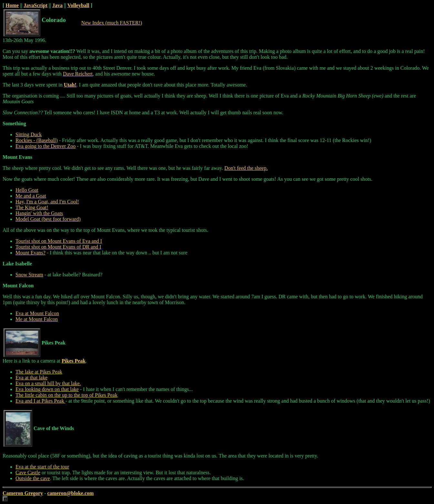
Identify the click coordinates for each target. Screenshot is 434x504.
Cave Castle (28, 473)
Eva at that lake (31, 378)
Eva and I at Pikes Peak (40, 401)
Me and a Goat (31, 196)
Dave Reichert (78, 74)
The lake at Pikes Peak (39, 372)
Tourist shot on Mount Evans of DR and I (58, 247)
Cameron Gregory (23, 493)
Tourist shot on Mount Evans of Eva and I (59, 241)
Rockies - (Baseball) (37, 140)
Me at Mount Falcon (37, 319)
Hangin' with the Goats (39, 213)
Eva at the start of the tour (42, 467)
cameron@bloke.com (70, 493)
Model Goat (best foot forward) (48, 219)
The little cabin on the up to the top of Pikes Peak (66, 395)
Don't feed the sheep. (246, 168)
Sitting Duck (29, 134)
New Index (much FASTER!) (112, 23)
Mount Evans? (30, 253)
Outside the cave (33, 478)
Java (57, 5)
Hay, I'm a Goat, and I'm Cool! (47, 202)
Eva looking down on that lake (47, 389)
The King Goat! (32, 207)
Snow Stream (29, 275)
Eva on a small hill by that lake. (48, 383)
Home (12, 5)
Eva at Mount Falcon (37, 313)
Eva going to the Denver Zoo (45, 146)
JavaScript (35, 5)
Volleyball (78, 5)
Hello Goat (27, 190)
